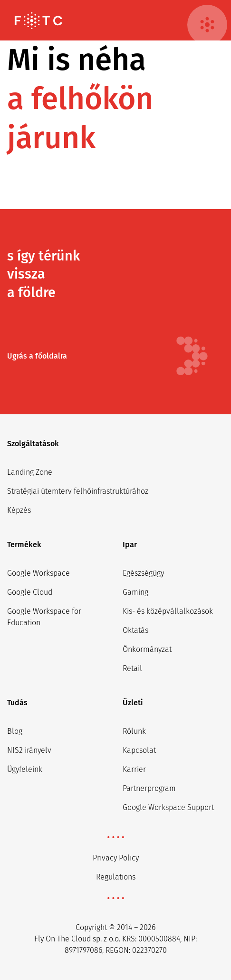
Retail (132, 668)
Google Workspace (38, 573)
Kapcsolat (139, 750)
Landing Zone (30, 472)
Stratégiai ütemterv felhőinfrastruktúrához (78, 491)
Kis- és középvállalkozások (168, 611)
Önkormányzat (147, 649)
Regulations (116, 877)
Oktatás (135, 630)
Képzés (19, 510)
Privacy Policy (116, 858)
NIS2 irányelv (29, 750)
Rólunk (134, 731)
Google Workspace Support (168, 807)
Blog (15, 731)
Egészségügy (143, 573)
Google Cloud (30, 592)
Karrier (134, 769)
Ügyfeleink (25, 769)
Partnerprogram (149, 788)
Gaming (135, 592)
